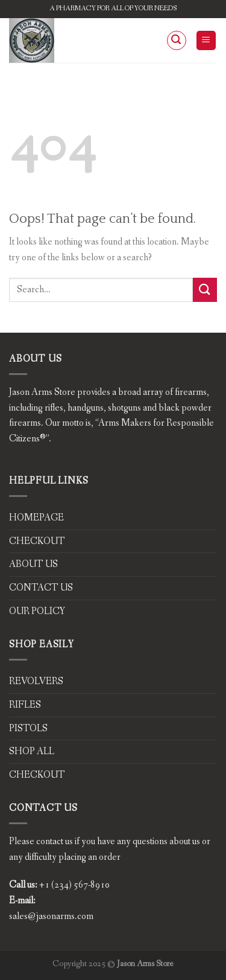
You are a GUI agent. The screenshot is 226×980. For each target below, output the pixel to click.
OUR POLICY (37, 611)
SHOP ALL (32, 751)
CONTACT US (41, 588)
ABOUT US (33, 564)
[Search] (177, 40)
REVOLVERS (36, 681)
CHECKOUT (37, 541)
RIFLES (25, 705)
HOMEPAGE (36, 518)
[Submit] (205, 290)
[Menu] (206, 41)
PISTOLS (28, 729)
